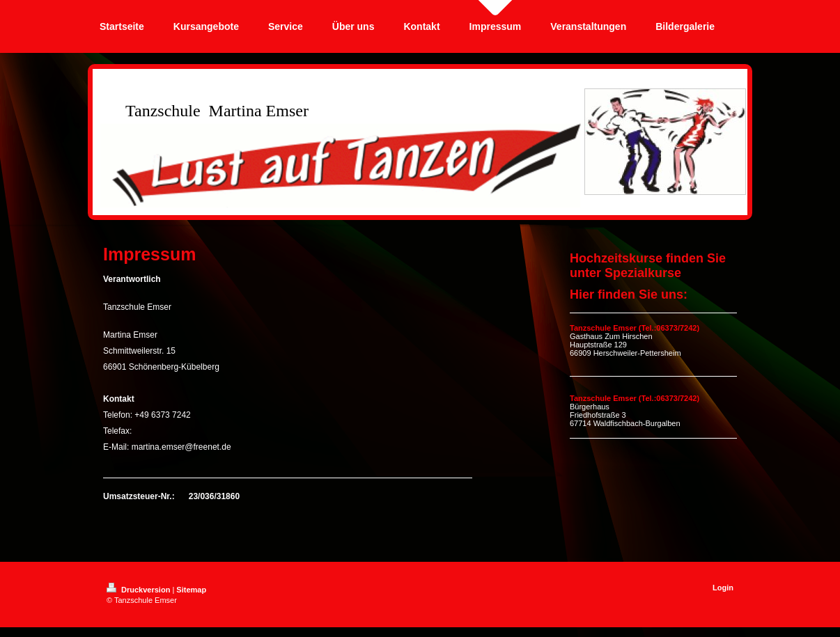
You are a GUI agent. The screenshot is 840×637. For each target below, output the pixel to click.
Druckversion (139, 590)
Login (723, 588)
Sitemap (191, 590)
